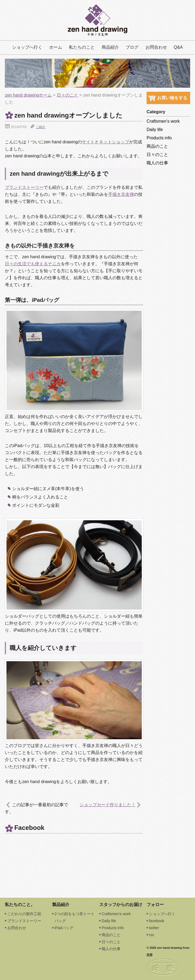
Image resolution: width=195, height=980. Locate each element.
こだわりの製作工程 (24, 914)
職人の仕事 (157, 163)
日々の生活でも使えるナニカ (33, 264)
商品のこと (157, 146)
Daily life (155, 130)
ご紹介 (41, 127)
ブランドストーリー (24, 187)
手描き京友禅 (121, 194)
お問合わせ (156, 47)
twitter (154, 928)
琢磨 (150, 955)
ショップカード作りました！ (108, 805)
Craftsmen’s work (163, 121)
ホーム (56, 47)
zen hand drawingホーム (28, 95)
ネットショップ (114, 142)
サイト (88, 142)
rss (152, 935)
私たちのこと (82, 47)
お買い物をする (168, 98)
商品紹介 (110, 47)
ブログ (132, 47)
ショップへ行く (27, 47)
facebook (157, 921)
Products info (159, 138)
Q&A (178, 47)
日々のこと (68, 95)
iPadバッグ (64, 928)
